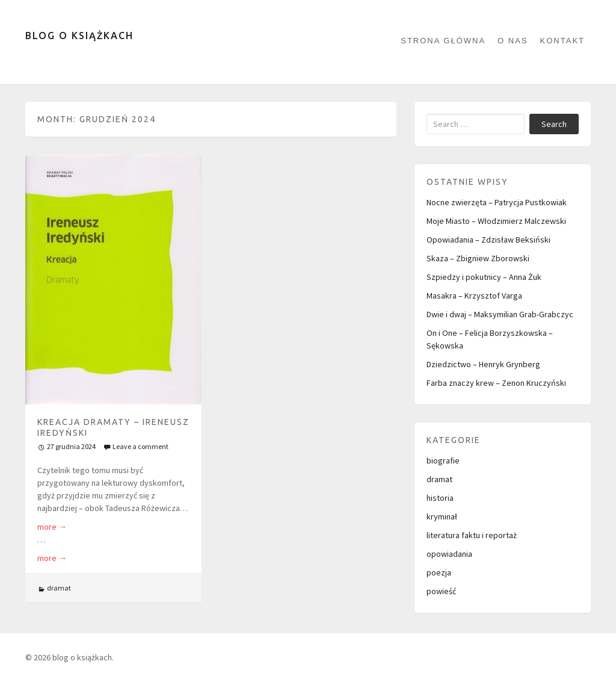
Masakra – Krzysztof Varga (474, 296)
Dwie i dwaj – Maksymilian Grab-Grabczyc (500, 314)
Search (554, 124)
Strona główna (443, 41)
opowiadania (449, 554)
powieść (441, 591)
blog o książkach (79, 36)
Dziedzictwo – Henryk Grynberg (483, 364)
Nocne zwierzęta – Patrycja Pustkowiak (497, 202)
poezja (439, 572)
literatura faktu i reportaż (472, 535)
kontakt (562, 41)
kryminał (442, 516)
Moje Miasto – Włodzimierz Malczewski (496, 221)
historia (440, 498)
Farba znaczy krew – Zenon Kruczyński (496, 383)
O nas (513, 41)
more (52, 527)
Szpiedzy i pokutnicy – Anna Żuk (484, 277)
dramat (59, 588)
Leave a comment (140, 446)
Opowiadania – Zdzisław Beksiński (488, 240)
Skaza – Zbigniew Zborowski (478, 258)
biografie (443, 460)
